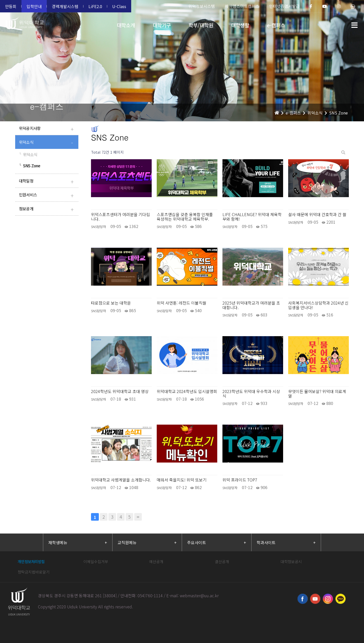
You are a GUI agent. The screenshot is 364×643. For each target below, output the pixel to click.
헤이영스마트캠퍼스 (242, 6)
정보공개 (47, 209)
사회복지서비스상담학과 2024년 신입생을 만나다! (318, 305)
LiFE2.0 (95, 6)
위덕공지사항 (47, 129)
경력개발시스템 (65, 6)
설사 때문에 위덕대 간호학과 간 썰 (317, 215)
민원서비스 (47, 195)
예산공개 (156, 561)
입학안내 (34, 6)
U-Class (119, 6)
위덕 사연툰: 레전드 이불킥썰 (181, 303)
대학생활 (240, 25)
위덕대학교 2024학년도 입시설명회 (187, 392)
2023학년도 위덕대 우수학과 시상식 (251, 394)
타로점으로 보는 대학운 (111, 303)
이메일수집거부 (96, 561)
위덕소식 (47, 143)
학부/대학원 (201, 25)
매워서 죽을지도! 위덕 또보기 (182, 480)
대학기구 (162, 25)
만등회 (11, 6)
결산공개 (222, 561)
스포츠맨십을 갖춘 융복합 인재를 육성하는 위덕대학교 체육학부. (185, 217)
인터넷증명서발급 (284, 6)
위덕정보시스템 (202, 6)
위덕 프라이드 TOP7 (240, 480)
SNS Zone (30, 166)
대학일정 (47, 181)
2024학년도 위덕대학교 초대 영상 (120, 392)
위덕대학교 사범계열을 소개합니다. (121, 480)
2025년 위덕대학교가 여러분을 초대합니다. (251, 305)
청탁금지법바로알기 (34, 572)
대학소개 (126, 25)
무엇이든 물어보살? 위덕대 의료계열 (317, 394)
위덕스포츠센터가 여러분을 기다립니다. (120, 217)
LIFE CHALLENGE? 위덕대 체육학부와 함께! (252, 217)
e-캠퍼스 (276, 25)
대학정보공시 (291, 561)
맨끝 (138, 517)
